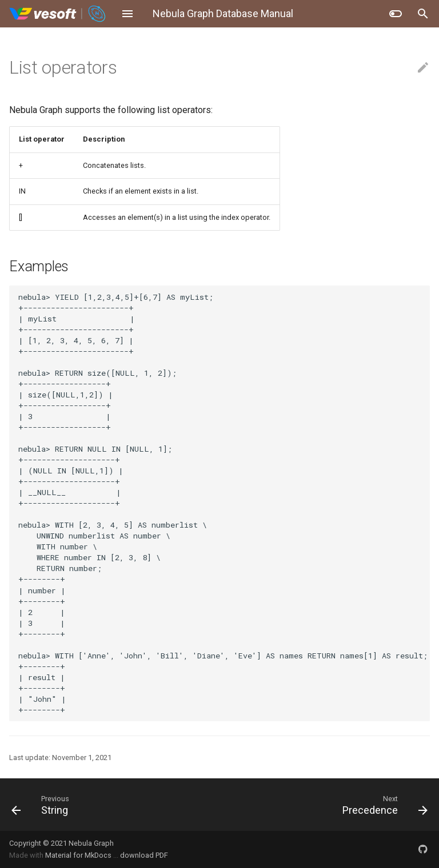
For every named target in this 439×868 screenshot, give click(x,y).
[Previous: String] (111, 805)
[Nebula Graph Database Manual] (58, 14)
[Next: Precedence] (328, 805)
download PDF (144, 855)
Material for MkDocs (79, 855)
